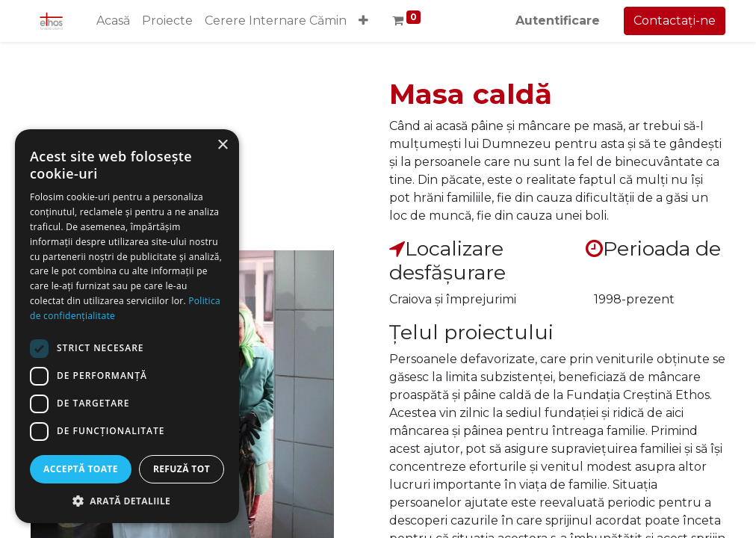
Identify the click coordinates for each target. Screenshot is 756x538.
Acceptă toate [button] (81, 469)
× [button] (222, 145)
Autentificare (558, 21)
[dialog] (127, 326)
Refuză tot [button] (182, 469)
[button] (363, 21)
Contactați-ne (675, 21)
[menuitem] (113, 21)
